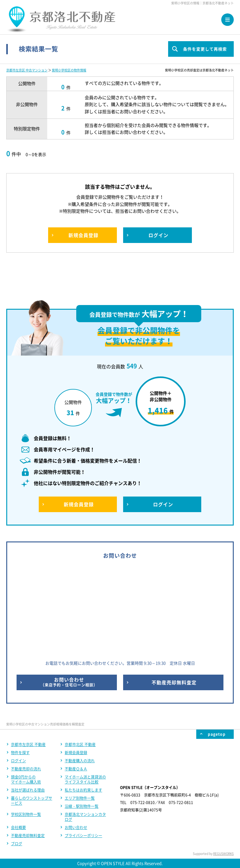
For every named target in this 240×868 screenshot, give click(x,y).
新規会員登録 (76, 753)
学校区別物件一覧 (26, 814)
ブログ (17, 844)
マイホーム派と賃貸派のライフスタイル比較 (85, 779)
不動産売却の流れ (26, 769)
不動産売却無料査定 (28, 836)
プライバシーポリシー (83, 836)
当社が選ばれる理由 (28, 790)
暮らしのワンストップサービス (32, 801)
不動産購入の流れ (80, 761)
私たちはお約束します (83, 790)
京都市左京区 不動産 (28, 744)
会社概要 (18, 827)
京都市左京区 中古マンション (27, 70)
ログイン (18, 761)
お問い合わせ (76, 827)
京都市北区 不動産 (80, 744)
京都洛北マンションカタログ (85, 817)
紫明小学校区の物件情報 (69, 70)
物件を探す (20, 753)
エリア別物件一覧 (80, 798)
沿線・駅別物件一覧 (82, 806)
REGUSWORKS (223, 853)
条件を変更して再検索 (205, 49)
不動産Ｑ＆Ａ (76, 769)
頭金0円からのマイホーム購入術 (26, 779)
